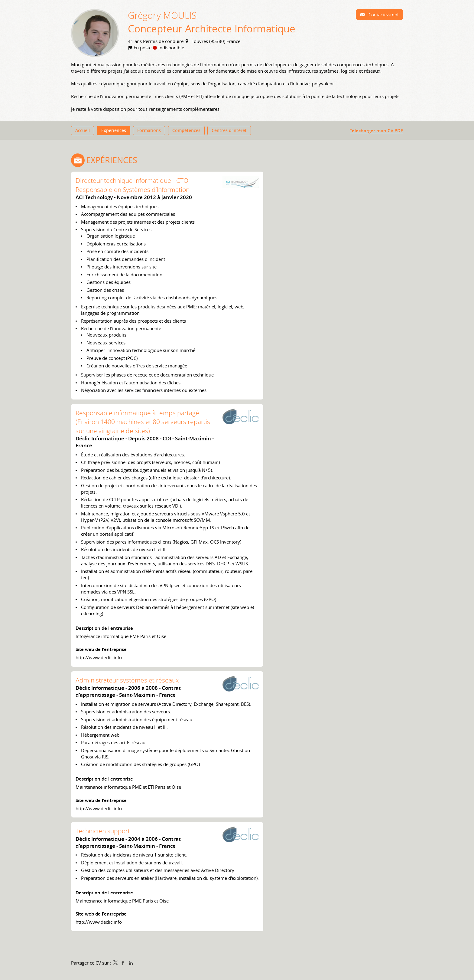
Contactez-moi (383, 15)
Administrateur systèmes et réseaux (127, 681)
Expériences (112, 162)
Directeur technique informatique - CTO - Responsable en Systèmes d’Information (134, 186)
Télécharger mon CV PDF (376, 131)
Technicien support (103, 832)
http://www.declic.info (99, 659)
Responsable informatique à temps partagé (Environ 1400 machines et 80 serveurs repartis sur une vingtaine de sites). (143, 423)
